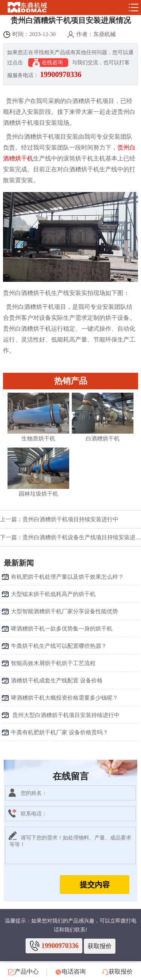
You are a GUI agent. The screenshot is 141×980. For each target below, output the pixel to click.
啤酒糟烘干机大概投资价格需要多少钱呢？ (64, 698)
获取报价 (100, 946)
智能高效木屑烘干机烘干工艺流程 (53, 663)
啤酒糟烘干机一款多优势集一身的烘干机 (62, 629)
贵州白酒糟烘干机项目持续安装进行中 (70, 519)
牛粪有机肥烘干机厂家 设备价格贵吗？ (60, 732)
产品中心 (24, 972)
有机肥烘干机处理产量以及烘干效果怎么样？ (67, 577)
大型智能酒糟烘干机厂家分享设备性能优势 (64, 611)
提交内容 (95, 885)
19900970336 (61, 74)
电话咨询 (71, 972)
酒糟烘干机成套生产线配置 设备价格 (57, 681)
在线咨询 (48, 63)
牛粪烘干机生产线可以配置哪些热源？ (59, 646)
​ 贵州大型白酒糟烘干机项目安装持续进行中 (65, 715)
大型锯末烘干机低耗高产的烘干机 (53, 594)
